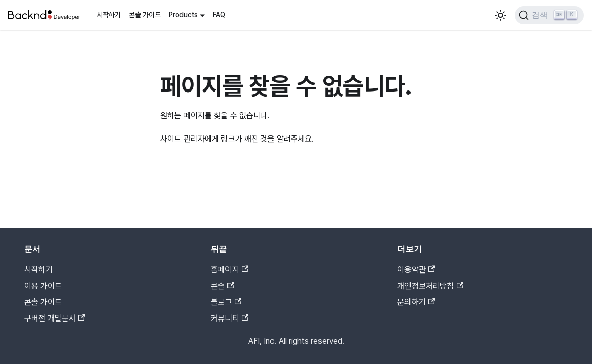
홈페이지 (230, 270)
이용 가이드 (43, 286)
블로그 (226, 302)
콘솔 (222, 286)
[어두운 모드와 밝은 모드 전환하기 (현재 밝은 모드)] (500, 15)
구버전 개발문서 (55, 318)
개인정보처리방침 (430, 286)
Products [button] (183, 15)
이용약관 (416, 270)
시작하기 (109, 15)
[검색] (549, 15)
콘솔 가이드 (145, 15)
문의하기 (416, 302)
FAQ (219, 15)
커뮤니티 (230, 318)
